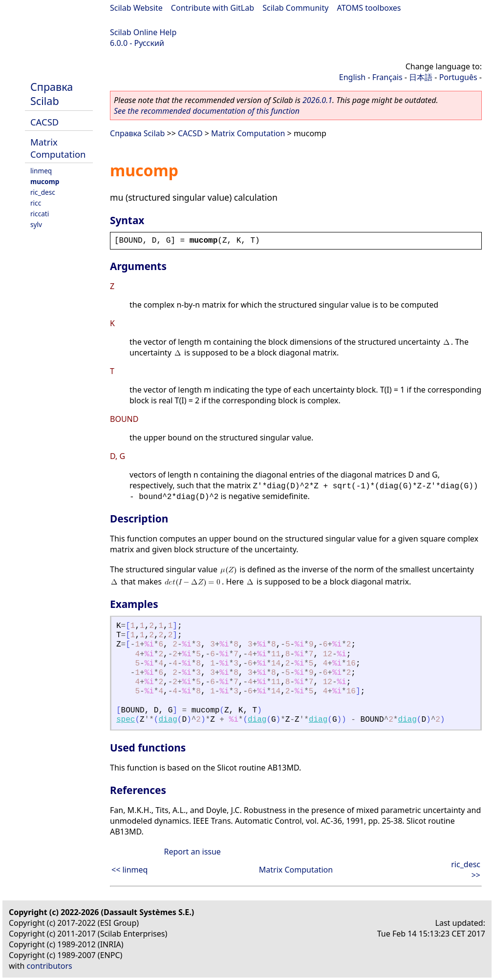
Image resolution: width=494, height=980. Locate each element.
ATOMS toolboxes (369, 8)
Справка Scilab (52, 94)
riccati (40, 214)
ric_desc (43, 192)
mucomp (45, 181)
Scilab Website (136, 8)
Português (458, 77)
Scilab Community (295, 8)
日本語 (421, 77)
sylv (36, 224)
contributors (50, 966)
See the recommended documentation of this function (207, 111)
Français (387, 77)
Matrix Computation (58, 148)
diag (168, 720)
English (352, 77)
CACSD (44, 122)
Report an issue (192, 852)
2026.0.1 (317, 100)
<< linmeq (129, 870)
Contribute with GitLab (213, 8)
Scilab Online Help (143, 32)
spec (126, 720)
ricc (36, 203)
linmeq (41, 171)
